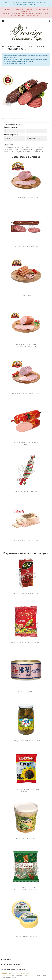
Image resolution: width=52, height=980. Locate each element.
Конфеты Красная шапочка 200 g (26, 643)
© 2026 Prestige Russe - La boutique (16, 973)
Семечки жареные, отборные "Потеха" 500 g (26, 791)
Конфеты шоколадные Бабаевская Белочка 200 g (26, 889)
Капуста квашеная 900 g (26, 839)
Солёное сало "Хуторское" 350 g (26, 540)
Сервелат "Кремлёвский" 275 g (26, 246)
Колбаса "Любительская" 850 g (26, 393)
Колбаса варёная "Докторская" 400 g (26, 443)
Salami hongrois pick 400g (26, 491)
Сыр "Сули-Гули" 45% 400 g (26, 937)
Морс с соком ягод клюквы (26, 594)
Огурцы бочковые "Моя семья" (26, 741)
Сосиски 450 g (26, 295)
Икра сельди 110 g (26, 692)
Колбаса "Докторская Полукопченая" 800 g (26, 345)
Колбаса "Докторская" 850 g (26, 197)
